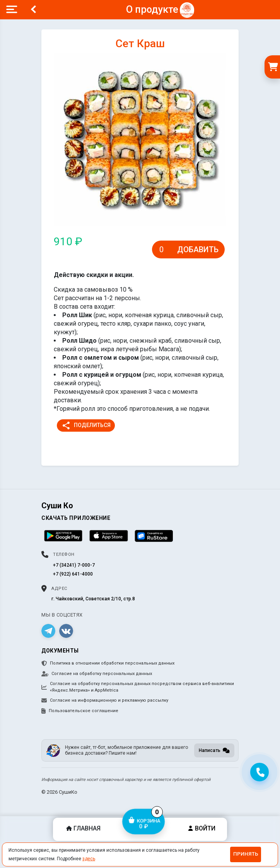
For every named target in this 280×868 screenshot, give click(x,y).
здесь (89, 859)
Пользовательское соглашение (80, 711)
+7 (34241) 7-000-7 (74, 565)
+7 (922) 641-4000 (73, 574)
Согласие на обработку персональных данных (97, 674)
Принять (246, 854)
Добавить (198, 249)
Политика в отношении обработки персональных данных (108, 663)
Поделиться (86, 425)
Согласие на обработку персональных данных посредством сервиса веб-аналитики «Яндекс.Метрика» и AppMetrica (138, 687)
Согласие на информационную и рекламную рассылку (105, 701)
